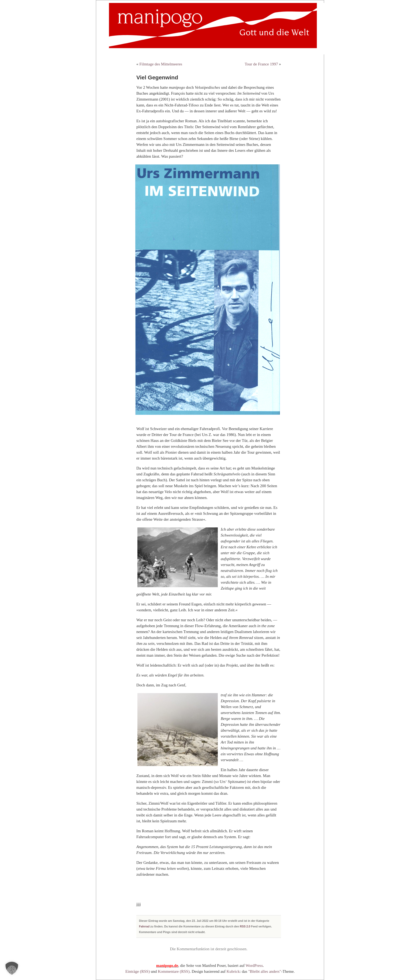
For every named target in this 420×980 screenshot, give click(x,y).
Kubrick (233, 971)
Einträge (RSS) (138, 971)
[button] (12, 968)
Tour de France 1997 (261, 64)
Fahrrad (144, 926)
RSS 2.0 (245, 926)
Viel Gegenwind (157, 77)
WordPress (254, 966)
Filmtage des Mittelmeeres (161, 64)
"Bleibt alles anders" (265, 971)
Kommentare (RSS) (174, 971)
